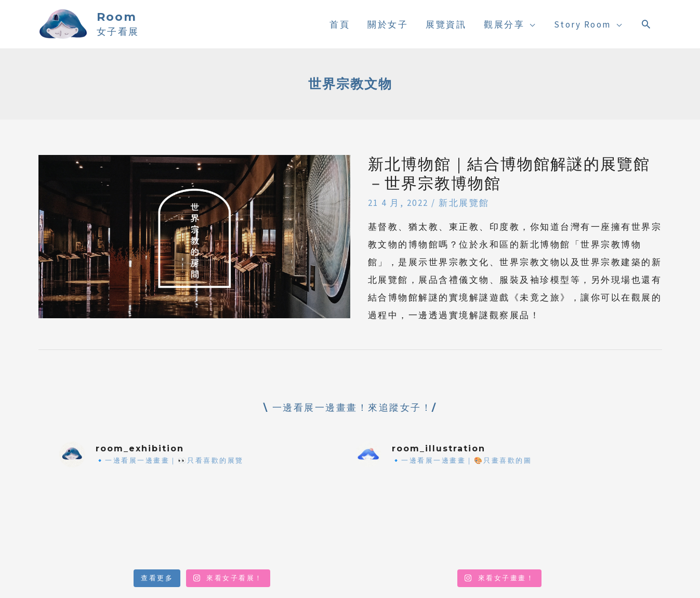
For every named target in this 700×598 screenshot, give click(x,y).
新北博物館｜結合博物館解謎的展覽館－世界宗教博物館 (509, 174)
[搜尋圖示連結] (647, 24)
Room (117, 17)
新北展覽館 (464, 203)
